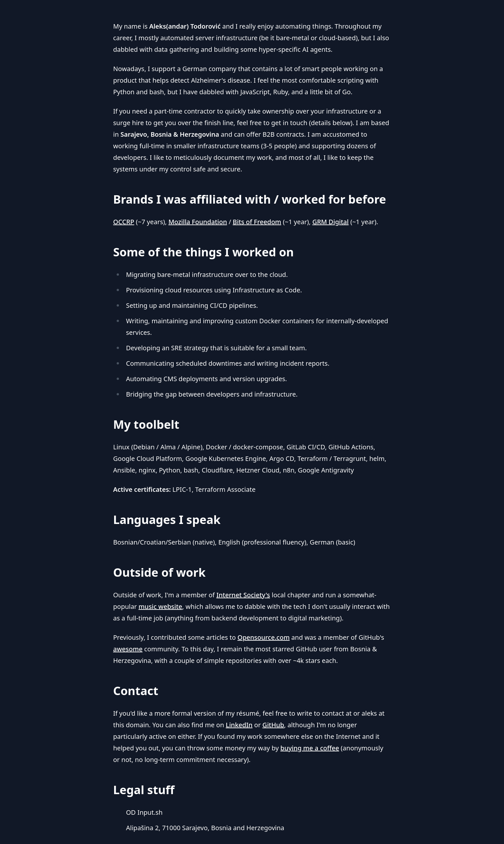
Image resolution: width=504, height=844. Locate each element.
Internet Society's (243, 595)
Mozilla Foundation (198, 222)
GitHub (273, 725)
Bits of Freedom (257, 222)
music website (160, 606)
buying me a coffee (310, 748)
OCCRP (124, 222)
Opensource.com (264, 637)
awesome (128, 649)
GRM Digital (331, 222)
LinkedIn (239, 725)
